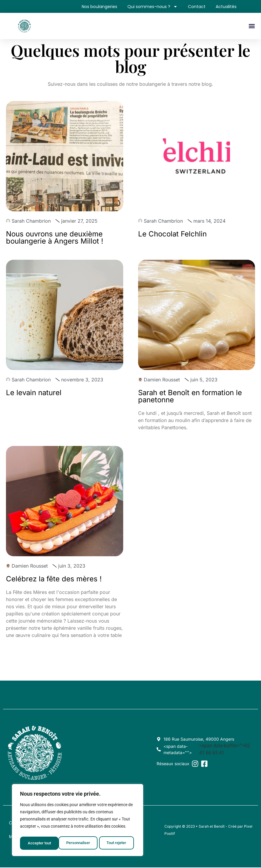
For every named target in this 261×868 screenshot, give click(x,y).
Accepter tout (116, 843)
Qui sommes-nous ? (148, 7)
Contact (194, 7)
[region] (78, 821)
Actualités (225, 7)
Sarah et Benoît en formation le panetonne (190, 397)
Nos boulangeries (94, 7)
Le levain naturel (34, 393)
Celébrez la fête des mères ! (54, 579)
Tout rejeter (78, 843)
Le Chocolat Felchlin (172, 234)
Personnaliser (39, 843)
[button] (252, 27)
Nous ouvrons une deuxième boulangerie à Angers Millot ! (55, 238)
